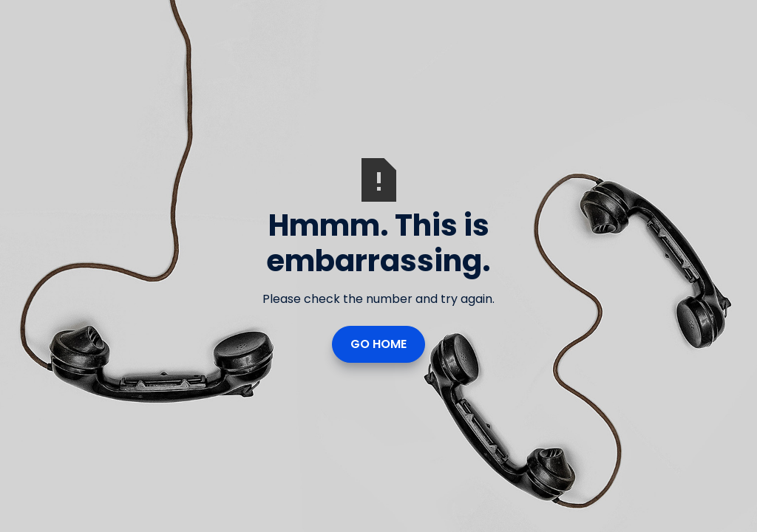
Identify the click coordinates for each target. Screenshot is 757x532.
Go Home (378, 344)
